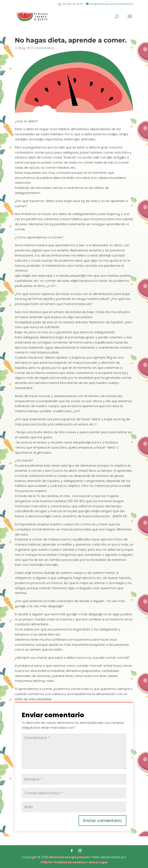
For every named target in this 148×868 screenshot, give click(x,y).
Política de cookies (70, 862)
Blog (22, 48)
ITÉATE (46, 862)
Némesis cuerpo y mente (70, 857)
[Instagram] (80, 851)
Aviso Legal (98, 862)
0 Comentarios (42, 48)
